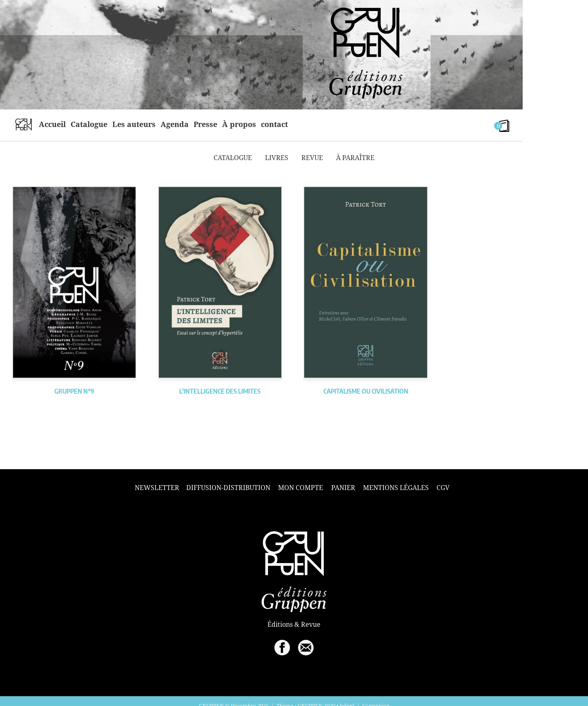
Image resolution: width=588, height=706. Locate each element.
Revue (312, 158)
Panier (343, 488)
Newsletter (157, 488)
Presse (205, 124)
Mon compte (301, 488)
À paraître (355, 158)
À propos (239, 124)
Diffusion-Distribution (228, 488)
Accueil (52, 124)
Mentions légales (396, 488)
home (23, 124)
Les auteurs (134, 124)
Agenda (175, 124)
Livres (277, 158)
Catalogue (89, 124)
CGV (443, 488)
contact (274, 124)
